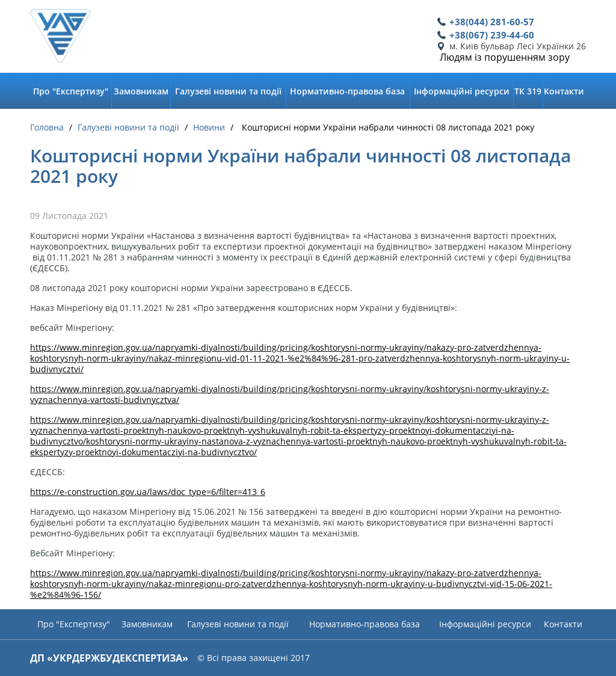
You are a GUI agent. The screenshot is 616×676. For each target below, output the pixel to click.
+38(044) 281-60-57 (492, 22)
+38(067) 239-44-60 (492, 35)
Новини (209, 128)
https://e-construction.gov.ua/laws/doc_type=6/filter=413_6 (148, 492)
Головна (47, 128)
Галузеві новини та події (128, 128)
